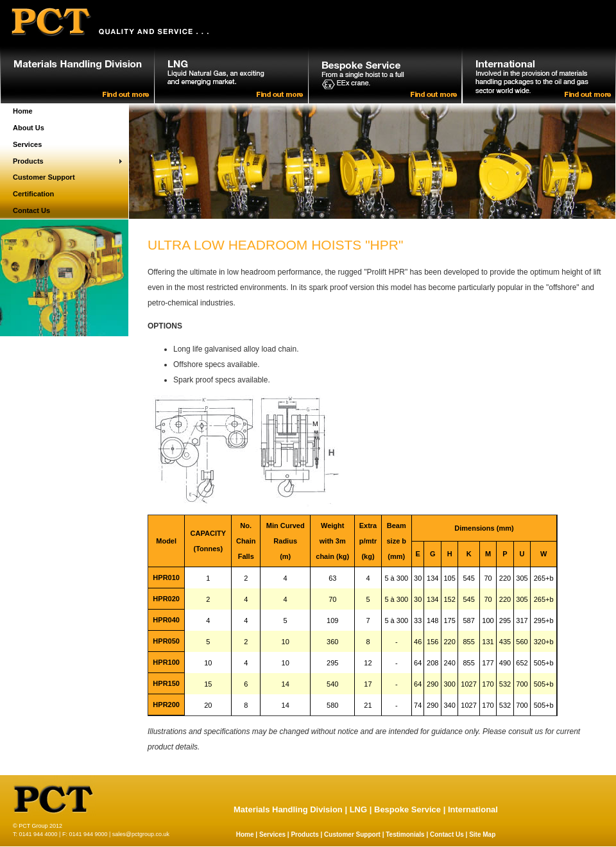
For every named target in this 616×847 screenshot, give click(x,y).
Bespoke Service (407, 809)
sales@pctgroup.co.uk (141, 834)
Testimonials (405, 834)
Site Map (482, 834)
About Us (29, 128)
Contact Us (31, 210)
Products (28, 161)
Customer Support (44, 177)
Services (27, 144)
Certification (33, 194)
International (473, 809)
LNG (358, 809)
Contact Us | (449, 834)
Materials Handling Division (288, 809)
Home (23, 111)
